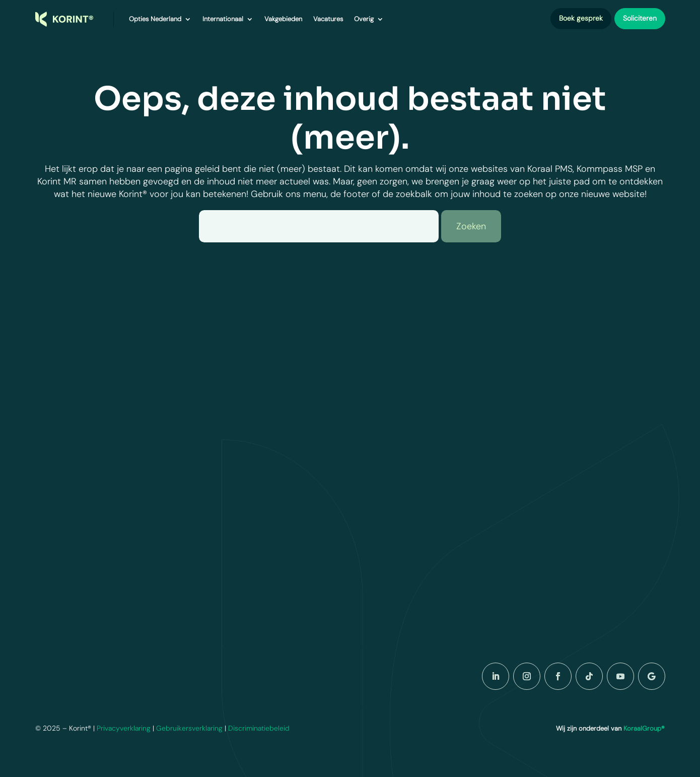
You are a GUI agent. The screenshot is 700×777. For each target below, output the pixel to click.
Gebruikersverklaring (189, 728)
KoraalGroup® (644, 728)
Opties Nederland (155, 19)
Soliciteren (640, 18)
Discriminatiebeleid (259, 728)
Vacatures (328, 19)
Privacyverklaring (124, 728)
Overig (364, 19)
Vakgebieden (283, 19)
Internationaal (223, 19)
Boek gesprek (581, 18)
